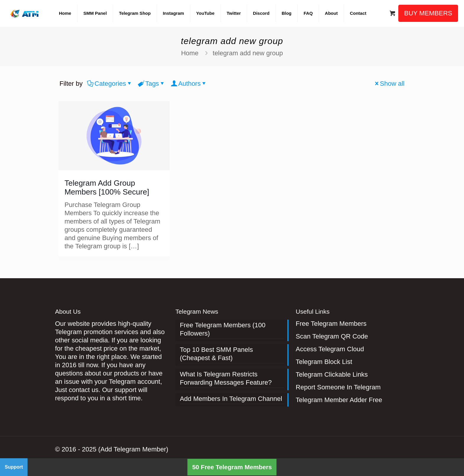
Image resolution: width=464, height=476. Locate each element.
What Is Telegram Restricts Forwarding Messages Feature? (226, 378)
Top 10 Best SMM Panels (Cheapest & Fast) (216, 354)
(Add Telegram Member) (133, 449)
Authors (189, 84)
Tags (152, 84)
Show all (389, 84)
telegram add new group (248, 53)
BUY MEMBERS (428, 13)
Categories (110, 84)
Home (190, 53)
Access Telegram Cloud (330, 349)
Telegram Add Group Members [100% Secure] (107, 187)
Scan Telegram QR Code (332, 336)
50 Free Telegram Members (232, 467)
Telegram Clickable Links (332, 374)
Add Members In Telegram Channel (231, 399)
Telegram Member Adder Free (339, 400)
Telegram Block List (324, 362)
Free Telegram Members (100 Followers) (223, 329)
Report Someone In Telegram (338, 387)
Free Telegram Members (331, 324)
